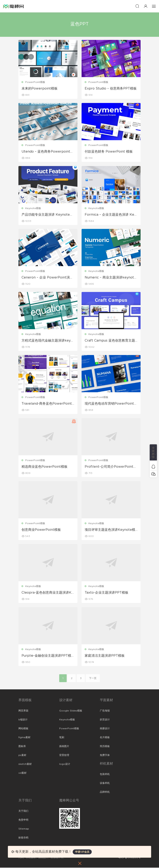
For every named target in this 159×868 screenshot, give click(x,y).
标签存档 (23, 838)
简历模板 (105, 747)
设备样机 (105, 783)
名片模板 (105, 738)
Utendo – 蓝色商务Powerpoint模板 (48, 152)
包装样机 (105, 775)
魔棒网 (13, 6)
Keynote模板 (33, 208)
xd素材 (22, 773)
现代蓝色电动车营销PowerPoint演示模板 (111, 404)
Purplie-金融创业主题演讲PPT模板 (46, 656)
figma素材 (24, 738)
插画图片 (64, 747)
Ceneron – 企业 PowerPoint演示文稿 (47, 278)
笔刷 (62, 738)
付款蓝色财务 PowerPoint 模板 (109, 152)
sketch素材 (25, 764)
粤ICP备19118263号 (129, 858)
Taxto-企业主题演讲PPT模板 (107, 593)
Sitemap (24, 829)
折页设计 (105, 720)
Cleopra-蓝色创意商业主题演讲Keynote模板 (48, 593)
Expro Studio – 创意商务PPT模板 (111, 88)
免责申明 (23, 820)
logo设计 (65, 764)
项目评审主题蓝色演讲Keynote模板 (110, 530)
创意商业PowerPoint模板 (41, 530)
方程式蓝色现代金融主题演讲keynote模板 (47, 341)
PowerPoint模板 (35, 82)
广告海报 (105, 711)
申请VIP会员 (82, 852)
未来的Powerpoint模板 (40, 88)
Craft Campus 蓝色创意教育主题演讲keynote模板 (110, 341)
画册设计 (105, 729)
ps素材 (22, 756)
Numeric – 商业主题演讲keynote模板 (110, 278)
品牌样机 (105, 792)
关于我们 (23, 811)
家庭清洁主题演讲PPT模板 (105, 656)
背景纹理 (64, 756)
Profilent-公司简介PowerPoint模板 (111, 467)
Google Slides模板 (71, 711)
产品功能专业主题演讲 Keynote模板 (47, 215)
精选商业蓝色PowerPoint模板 (45, 467)
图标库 (22, 747)
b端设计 (23, 720)
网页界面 (23, 711)
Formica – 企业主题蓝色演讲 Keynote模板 (110, 215)
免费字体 (105, 756)
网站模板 (23, 729)
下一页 (93, 679)
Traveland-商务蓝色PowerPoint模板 (47, 404)
